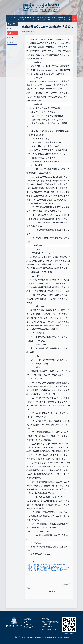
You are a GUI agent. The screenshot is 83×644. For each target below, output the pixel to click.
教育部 (26, 622)
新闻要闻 (10, 29)
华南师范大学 (28, 627)
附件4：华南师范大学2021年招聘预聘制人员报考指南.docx (48, 569)
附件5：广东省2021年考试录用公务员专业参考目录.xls (46, 571)
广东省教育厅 (28, 624)
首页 (8, 17)
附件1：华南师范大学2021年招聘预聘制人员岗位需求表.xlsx (48, 565)
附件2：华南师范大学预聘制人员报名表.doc (43, 566)
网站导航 (75, 19)
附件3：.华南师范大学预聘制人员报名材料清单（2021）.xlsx (49, 568)
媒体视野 (10, 38)
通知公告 (10, 33)
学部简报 (10, 42)
